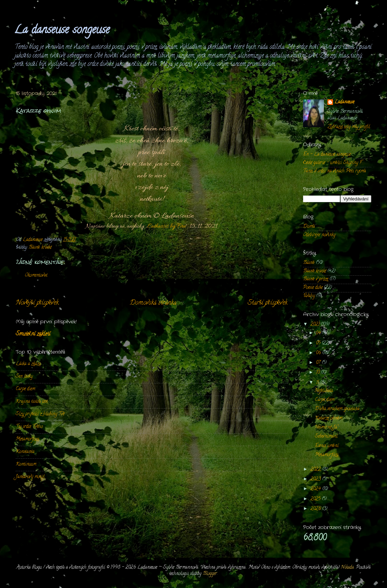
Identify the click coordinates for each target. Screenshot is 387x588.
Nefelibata (324, 391)
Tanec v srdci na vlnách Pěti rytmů (335, 171)
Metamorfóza (28, 439)
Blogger (210, 574)
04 (319, 333)
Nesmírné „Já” (326, 427)
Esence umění (327, 446)
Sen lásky (24, 377)
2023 (316, 479)
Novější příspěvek (37, 303)
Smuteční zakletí (33, 334)
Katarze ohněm (329, 418)
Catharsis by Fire (167, 227)
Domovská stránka (153, 303)
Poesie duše (313, 288)
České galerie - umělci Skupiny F (332, 163)
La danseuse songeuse (62, 31)
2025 (316, 499)
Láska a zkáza (28, 364)
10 (318, 373)
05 (319, 343)
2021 (316, 325)
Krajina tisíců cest (32, 402)
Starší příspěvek (268, 303)
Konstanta (25, 452)
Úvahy (309, 296)
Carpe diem (25, 389)
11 (318, 383)
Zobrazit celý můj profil (349, 127)
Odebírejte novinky (319, 235)
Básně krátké (40, 248)
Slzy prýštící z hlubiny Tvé (40, 414)
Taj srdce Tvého (29, 427)
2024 (316, 489)
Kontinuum (26, 464)
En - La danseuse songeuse (327, 155)
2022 (316, 470)
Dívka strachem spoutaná (337, 409)
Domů (309, 227)
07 (319, 363)
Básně (309, 263)
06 (319, 353)
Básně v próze (316, 279)
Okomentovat (36, 276)
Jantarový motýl (30, 477)
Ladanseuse (344, 103)
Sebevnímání (326, 437)
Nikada (347, 568)
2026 (316, 509)
